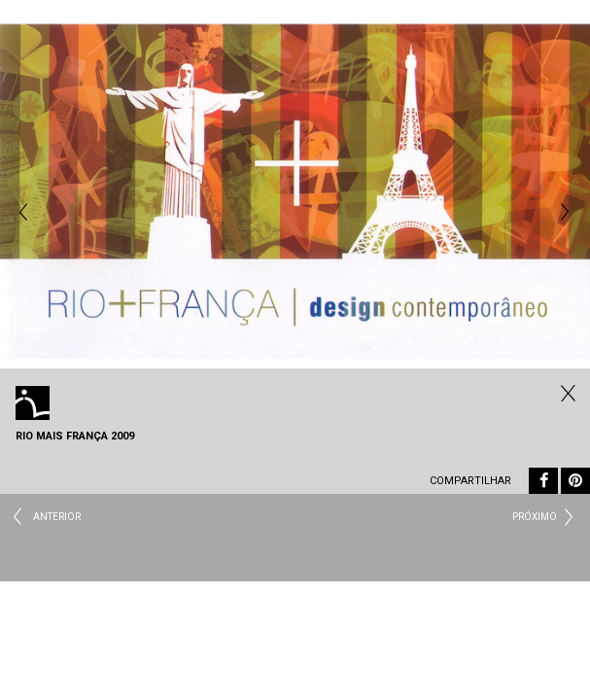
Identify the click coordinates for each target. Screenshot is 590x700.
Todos (566, 393)
